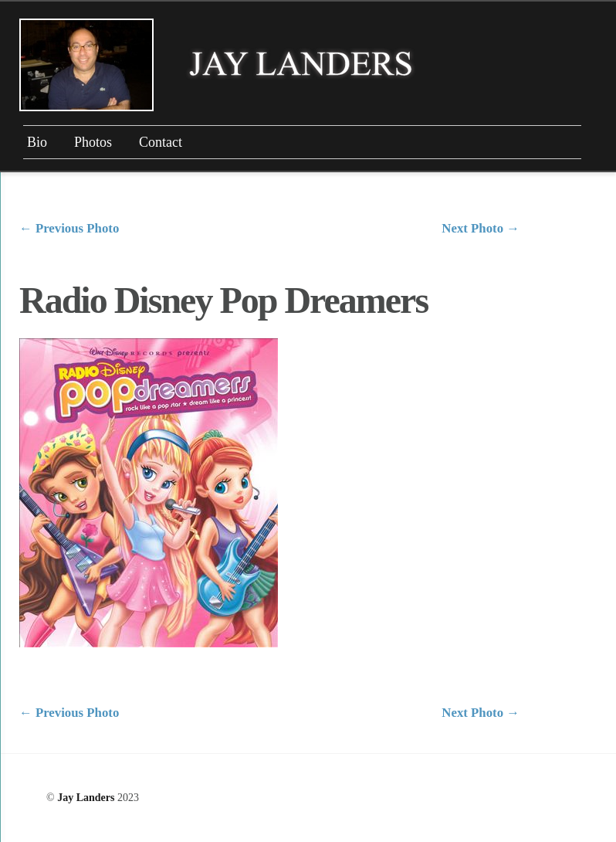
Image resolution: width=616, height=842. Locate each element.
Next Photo (481, 228)
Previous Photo (69, 228)
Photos (93, 142)
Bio (37, 142)
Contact (161, 142)
